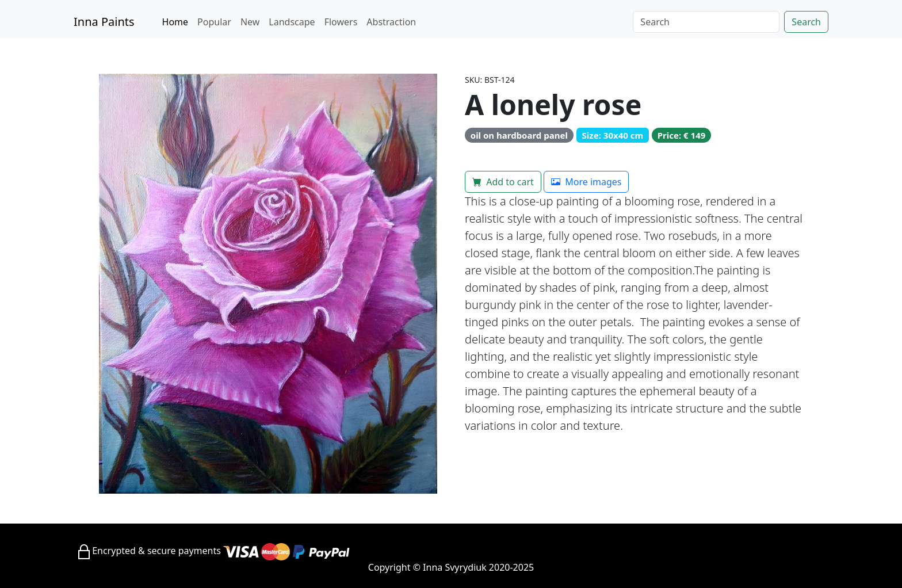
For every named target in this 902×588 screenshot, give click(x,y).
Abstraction (391, 22)
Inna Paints (104, 22)
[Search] (706, 22)
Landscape (292, 22)
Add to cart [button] (503, 182)
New (250, 22)
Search (806, 22)
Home (175, 22)
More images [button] (586, 182)
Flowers (341, 22)
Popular (214, 22)
